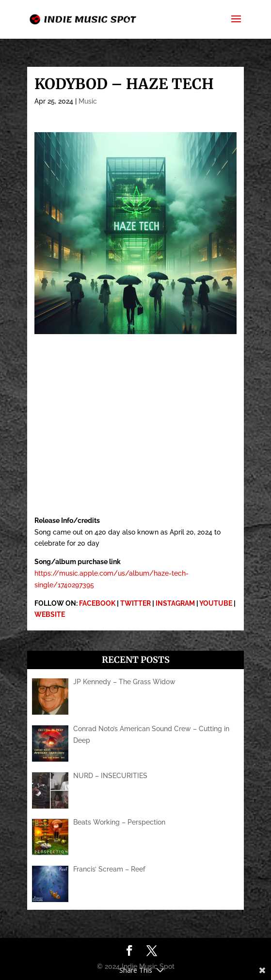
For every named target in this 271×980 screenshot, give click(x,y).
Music (88, 101)
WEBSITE (50, 614)
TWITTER (135, 603)
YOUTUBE (216, 603)
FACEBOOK (97, 603)
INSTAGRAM (175, 603)
